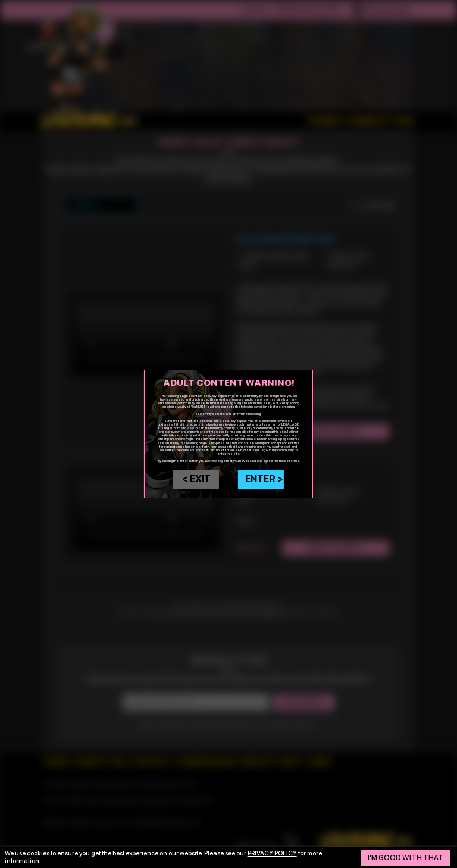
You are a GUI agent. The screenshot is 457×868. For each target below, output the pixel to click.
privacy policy (272, 853)
